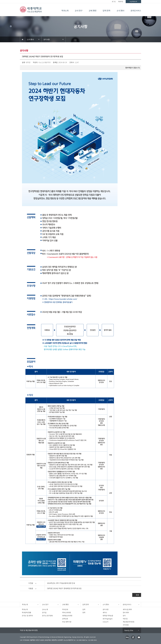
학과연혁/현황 (26, 612)
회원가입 (121, 1)
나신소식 (106, 622)
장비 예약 (126, 612)
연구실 (44, 612)
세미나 (105, 612)
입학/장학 (107, 10)
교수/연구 (79, 10)
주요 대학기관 (67, 622)
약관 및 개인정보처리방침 (29, 630)
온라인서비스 (136, 10)
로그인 (114, 1)
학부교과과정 (67, 612)
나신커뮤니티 (133, 1)
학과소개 (65, 10)
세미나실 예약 (127, 609)
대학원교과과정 (67, 616)
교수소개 (45, 609)
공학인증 (65, 619)
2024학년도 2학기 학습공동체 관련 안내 (61, 583)
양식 (124, 616)
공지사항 (47, 39)
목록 (137, 595)
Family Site (129, 630)
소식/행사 (120, 10)
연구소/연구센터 (47, 616)
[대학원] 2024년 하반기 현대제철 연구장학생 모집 (64, 588)
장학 (84, 612)
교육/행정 (93, 10)
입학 (84, 609)
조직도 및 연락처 (27, 616)
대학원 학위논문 (108, 616)
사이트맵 (126, 625)
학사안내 (65, 609)
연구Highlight (108, 619)
